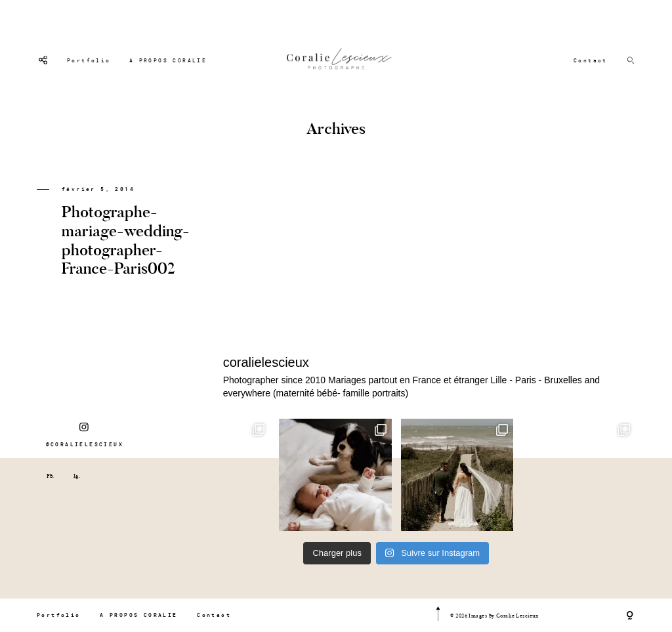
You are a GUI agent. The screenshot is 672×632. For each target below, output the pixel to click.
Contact (591, 60)
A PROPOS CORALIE (168, 60)
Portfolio (89, 60)
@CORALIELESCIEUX (85, 434)
